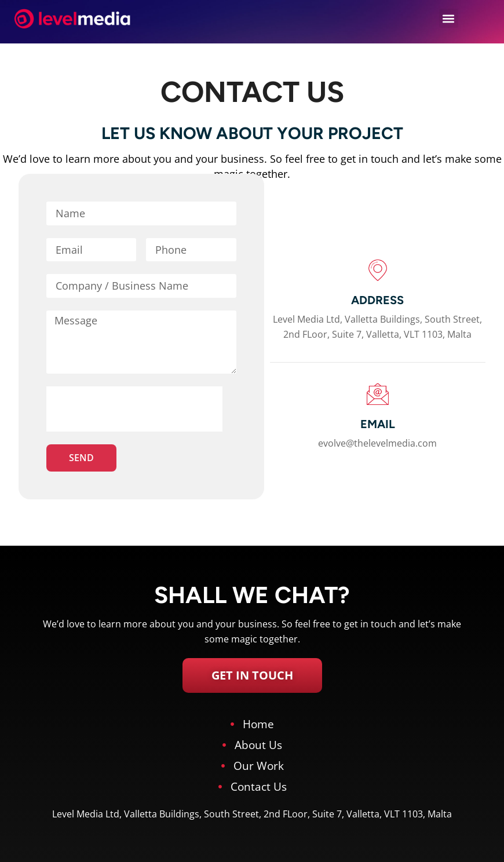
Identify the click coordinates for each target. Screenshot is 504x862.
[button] (449, 18)
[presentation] (134, 409)
